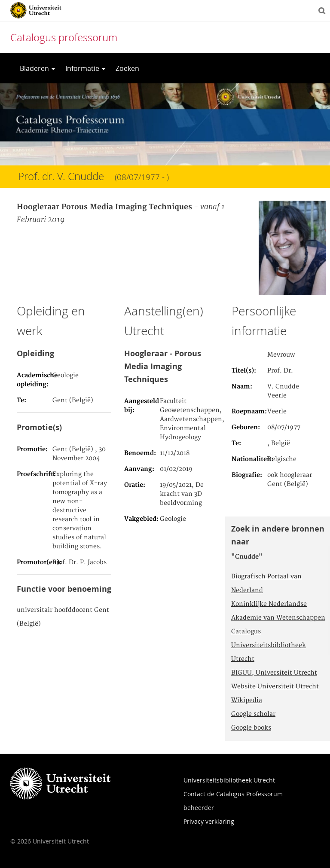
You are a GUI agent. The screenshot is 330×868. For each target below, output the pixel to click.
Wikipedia (247, 700)
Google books (251, 728)
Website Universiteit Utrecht (275, 687)
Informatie (85, 68)
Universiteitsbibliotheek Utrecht (229, 780)
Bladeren (37, 68)
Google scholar (253, 714)
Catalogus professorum (64, 37)
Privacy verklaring (209, 821)
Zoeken (127, 68)
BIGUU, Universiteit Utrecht (274, 673)
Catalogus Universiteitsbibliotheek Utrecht (269, 645)
